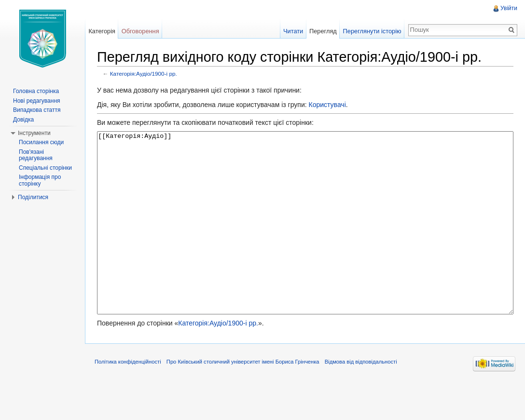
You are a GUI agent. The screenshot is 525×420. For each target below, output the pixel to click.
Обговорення (140, 31)
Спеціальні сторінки (45, 168)
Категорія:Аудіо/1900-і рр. (144, 74)
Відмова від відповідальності (361, 398)
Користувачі (327, 105)
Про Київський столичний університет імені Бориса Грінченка (243, 398)
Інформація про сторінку (40, 180)
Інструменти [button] (34, 133)
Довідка (23, 120)
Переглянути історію (372, 31)
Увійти (509, 8)
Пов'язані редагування (36, 155)
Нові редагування (37, 101)
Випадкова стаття (37, 110)
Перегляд (323, 31)
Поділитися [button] (33, 197)
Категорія (102, 31)
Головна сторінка (36, 91)
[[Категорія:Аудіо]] (305, 241)
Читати (293, 31)
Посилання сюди (41, 142)
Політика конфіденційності (128, 398)
